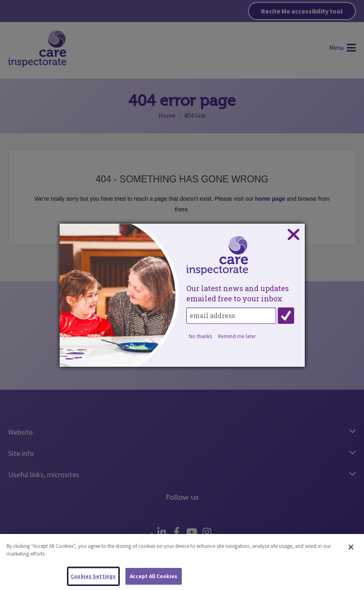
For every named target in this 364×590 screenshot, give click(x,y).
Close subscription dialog (293, 235)
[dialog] (182, 295)
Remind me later (237, 336)
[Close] (351, 554)
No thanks (200, 336)
